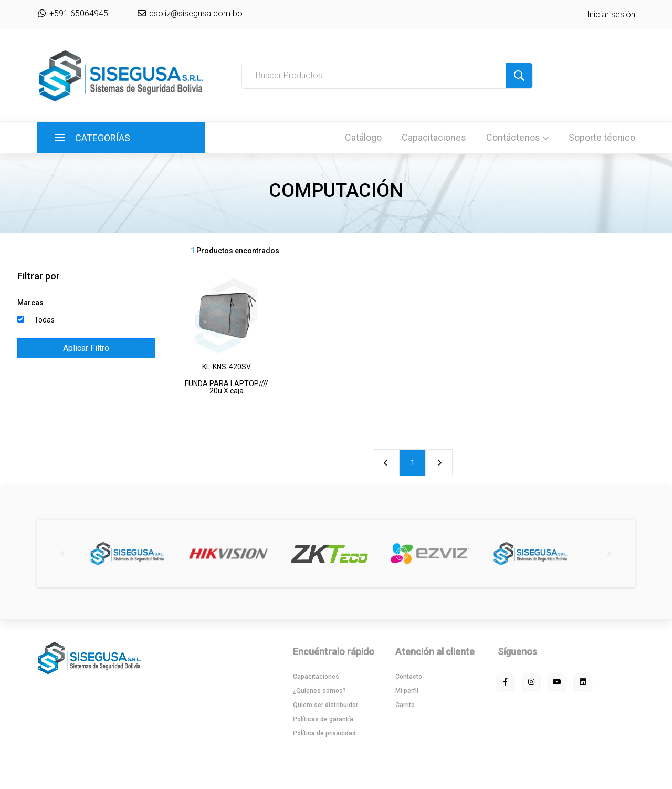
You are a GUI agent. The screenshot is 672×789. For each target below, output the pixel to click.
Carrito (405, 705)
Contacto (409, 677)
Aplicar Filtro (86, 348)
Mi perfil (407, 691)
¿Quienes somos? (319, 691)
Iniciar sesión (611, 14)
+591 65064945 (72, 13)
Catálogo (363, 137)
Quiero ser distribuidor (325, 705)
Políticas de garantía (323, 719)
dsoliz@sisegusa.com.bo (195, 13)
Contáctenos (517, 137)
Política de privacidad (324, 733)
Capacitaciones (434, 137)
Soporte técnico (602, 137)
